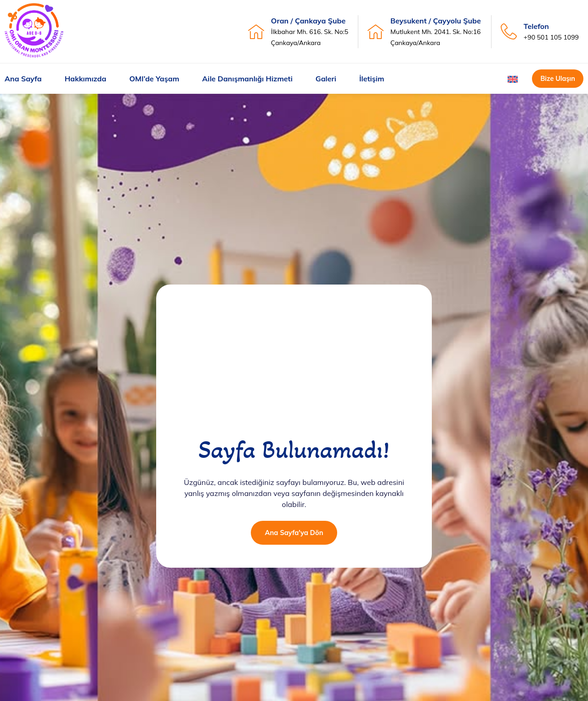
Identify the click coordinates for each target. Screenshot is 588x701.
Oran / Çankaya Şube (308, 21)
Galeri (326, 79)
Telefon (536, 26)
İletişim (372, 79)
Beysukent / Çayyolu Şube (436, 21)
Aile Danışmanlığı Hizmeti (247, 79)
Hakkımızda (86, 79)
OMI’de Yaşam (154, 79)
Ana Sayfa (23, 79)
